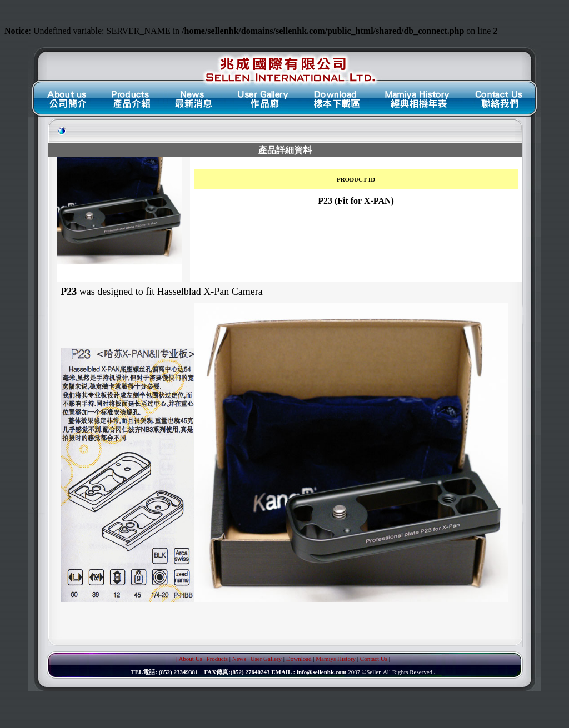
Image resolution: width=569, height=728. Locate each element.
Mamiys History (335, 659)
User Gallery (266, 659)
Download (299, 659)
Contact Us (374, 659)
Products (218, 659)
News (239, 659)
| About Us (189, 659)
